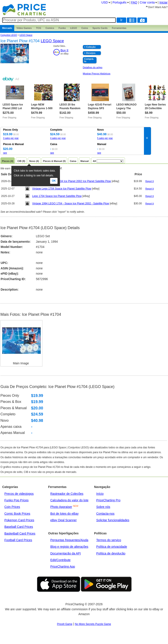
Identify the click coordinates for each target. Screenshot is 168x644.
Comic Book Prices (17, 514)
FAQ (134, 2)
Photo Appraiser (61, 507)
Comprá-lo (89, 60)
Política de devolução (111, 553)
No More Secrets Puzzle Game (93, 624)
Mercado (7, 28)
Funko (62, 28)
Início (100, 494)
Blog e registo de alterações (69, 547)
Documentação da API (66, 553)
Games (24, 28)
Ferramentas (119, 28)
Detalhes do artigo (93, 67)
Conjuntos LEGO (9, 35)
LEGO (74, 28)
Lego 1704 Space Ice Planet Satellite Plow (57, 196)
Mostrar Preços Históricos (97, 74)
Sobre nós (103, 507)
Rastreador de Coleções (67, 494)
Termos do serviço (109, 540)
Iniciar (164, 2)
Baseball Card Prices (19, 527)
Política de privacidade (112, 547)
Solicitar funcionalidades (113, 520)
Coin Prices (12, 507)
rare (5, 153)
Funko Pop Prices (17, 500)
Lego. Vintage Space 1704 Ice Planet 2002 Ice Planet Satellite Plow (72, 181)
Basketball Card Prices (20, 533)
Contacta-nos (105, 514)
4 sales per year (58, 138)
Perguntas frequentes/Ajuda (69, 540)
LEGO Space (26, 35)
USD (105, 2)
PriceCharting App (63, 567)
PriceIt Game (65, 624)
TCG (39, 28)
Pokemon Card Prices (19, 520)
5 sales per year (105, 138)
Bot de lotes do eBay (64, 514)
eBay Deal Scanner (64, 520)
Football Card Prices (18, 540)
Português (119, 2)
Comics (50, 28)
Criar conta (147, 2)
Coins (85, 28)
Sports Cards (100, 28)
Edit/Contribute (60, 560)
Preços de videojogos (19, 494)
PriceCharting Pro (108, 500)
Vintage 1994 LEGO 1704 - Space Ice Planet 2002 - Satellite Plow (71, 204)
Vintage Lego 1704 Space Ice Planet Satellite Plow (62, 189)
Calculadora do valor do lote (69, 500)
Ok (54, 181)
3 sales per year (11, 138)
